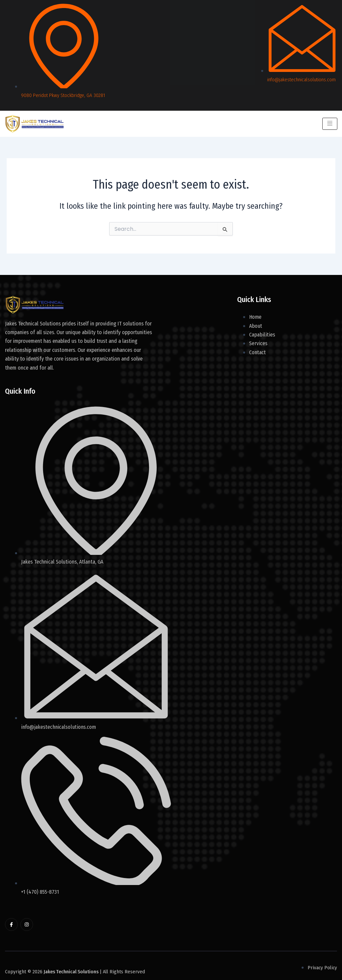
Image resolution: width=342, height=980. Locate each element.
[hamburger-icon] (329, 124)
